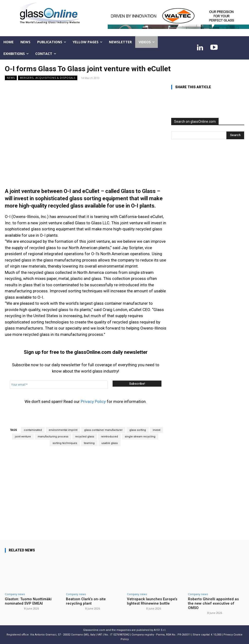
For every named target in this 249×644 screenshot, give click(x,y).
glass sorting (138, 430)
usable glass (110, 443)
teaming (89, 443)
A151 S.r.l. (160, 630)
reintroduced (109, 437)
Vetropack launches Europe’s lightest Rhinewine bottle (152, 601)
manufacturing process (53, 437)
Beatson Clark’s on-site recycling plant (86, 601)
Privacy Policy (93, 401)
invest (156, 430)
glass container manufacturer (103, 430)
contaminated (33, 430)
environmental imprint (63, 430)
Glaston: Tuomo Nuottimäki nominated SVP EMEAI (28, 601)
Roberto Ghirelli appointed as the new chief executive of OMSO (213, 603)
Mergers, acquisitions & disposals (48, 78)
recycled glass (85, 437)
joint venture (23, 437)
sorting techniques (65, 443)
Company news (15, 594)
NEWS (11, 78)
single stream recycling (140, 437)
